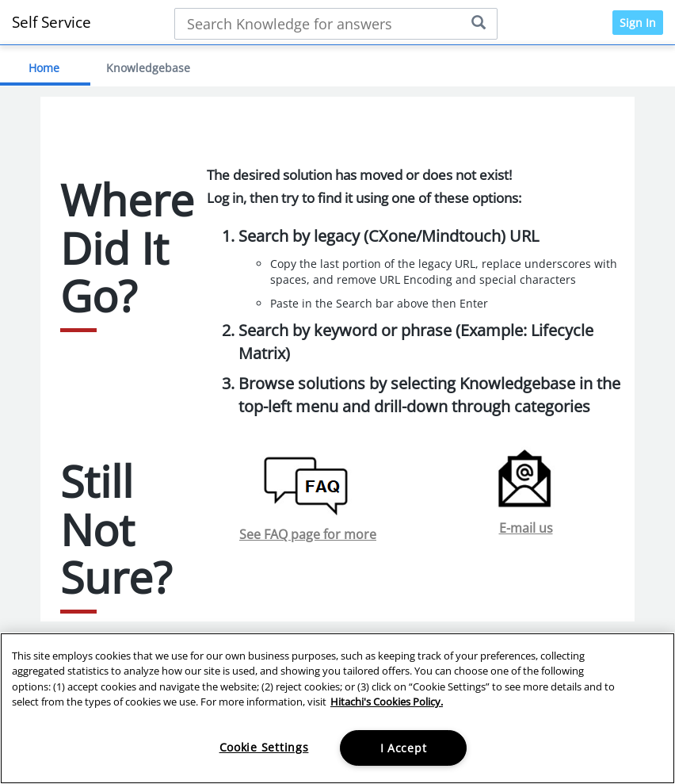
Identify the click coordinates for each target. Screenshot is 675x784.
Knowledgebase (148, 68)
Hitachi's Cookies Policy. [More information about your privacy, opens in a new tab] (387, 702)
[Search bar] (336, 24)
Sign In (638, 23)
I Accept (404, 748)
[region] (337, 708)
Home (44, 68)
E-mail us (526, 528)
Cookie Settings (264, 747)
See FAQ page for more (308, 534)
